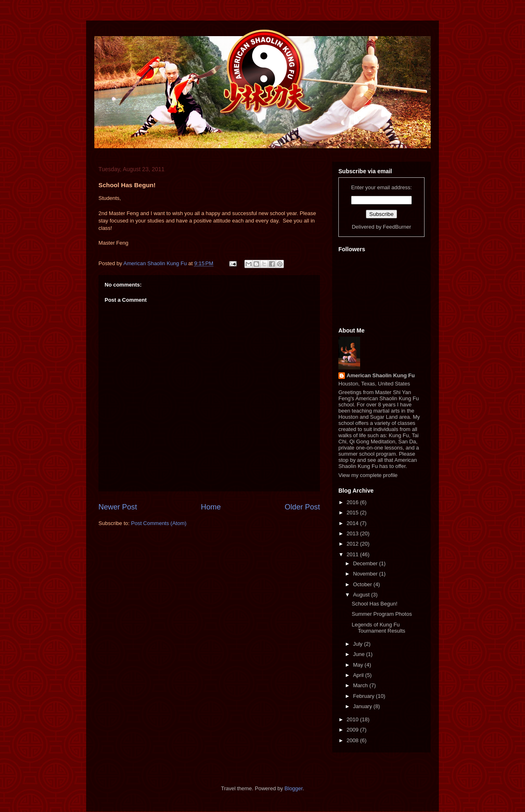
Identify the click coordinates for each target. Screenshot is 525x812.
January (363, 706)
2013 (353, 533)
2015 (353, 513)
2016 (353, 502)
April (359, 675)
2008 (353, 740)
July (359, 644)
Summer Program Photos (382, 614)
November (366, 574)
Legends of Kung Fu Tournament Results (378, 628)
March (361, 685)
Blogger (294, 788)
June (360, 654)
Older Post (302, 507)
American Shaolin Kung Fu (381, 375)
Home (211, 507)
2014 (353, 523)
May (359, 665)
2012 (353, 544)
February (365, 696)
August (362, 595)
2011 (353, 554)
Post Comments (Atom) (159, 523)
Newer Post (118, 507)
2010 (353, 719)
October (363, 584)
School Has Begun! (374, 604)
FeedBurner (397, 227)
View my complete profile (368, 475)
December (366, 563)
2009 (353, 730)
